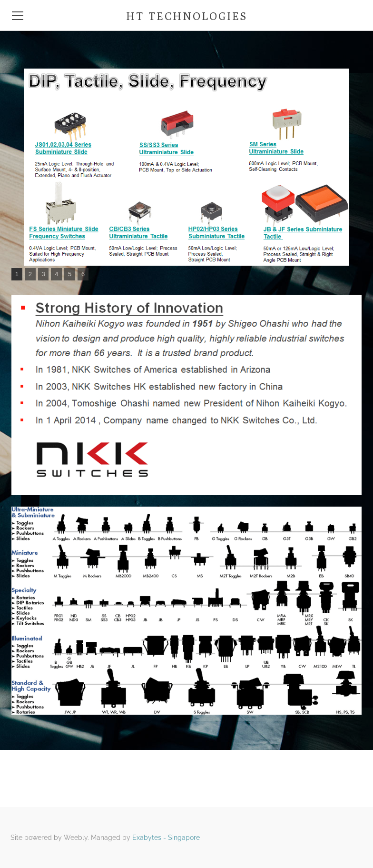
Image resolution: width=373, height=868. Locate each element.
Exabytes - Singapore (166, 838)
